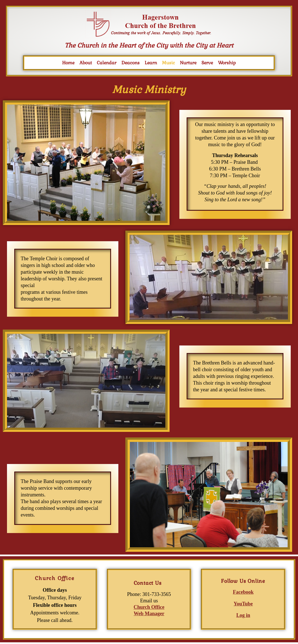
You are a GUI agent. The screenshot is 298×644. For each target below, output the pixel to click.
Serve (207, 63)
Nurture (188, 63)
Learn (151, 63)
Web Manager (149, 614)
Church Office (149, 607)
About (86, 63)
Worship (227, 63)
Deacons (131, 63)
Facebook (243, 592)
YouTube (243, 604)
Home (68, 63)
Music (168, 63)
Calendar (107, 63)
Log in (243, 615)
